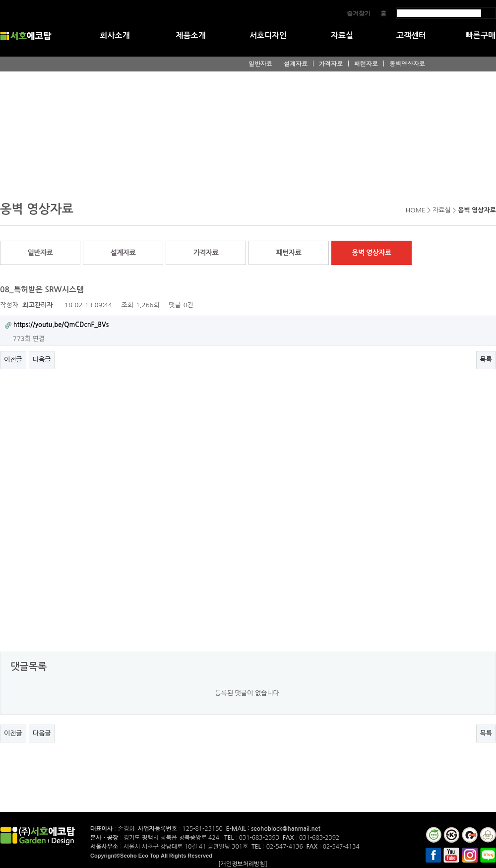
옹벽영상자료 (407, 64)
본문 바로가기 (0, 0)
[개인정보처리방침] (243, 864)
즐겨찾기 (359, 13)
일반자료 (260, 64)
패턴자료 (366, 64)
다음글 (42, 360)
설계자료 (296, 64)
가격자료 (331, 64)
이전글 (13, 360)
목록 (486, 360)
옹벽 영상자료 (371, 253)
